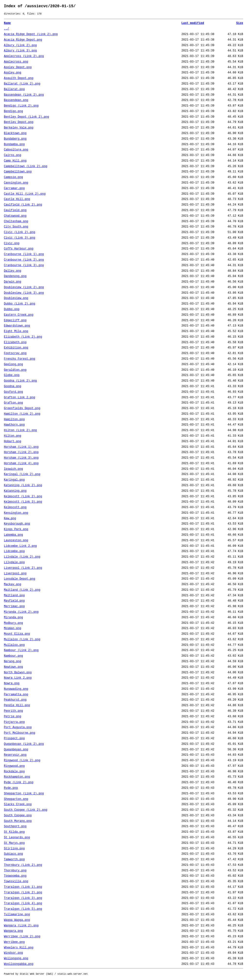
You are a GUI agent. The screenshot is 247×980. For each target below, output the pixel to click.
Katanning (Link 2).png (23, 485)
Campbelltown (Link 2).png (26, 166)
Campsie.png (13, 177)
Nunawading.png (16, 689)
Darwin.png (13, 282)
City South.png (16, 227)
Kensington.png (16, 513)
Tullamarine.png (17, 915)
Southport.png (15, 826)
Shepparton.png (16, 799)
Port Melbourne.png (20, 733)
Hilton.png (13, 436)
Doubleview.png (16, 298)
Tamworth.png (14, 859)
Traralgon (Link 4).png (23, 903)
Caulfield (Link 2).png (23, 205)
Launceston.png (16, 540)
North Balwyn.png (18, 673)
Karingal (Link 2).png (22, 474)
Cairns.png (13, 155)
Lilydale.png (14, 562)
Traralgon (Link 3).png (23, 898)
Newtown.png (13, 667)
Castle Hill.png (17, 199)
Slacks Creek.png (18, 804)
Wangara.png (13, 931)
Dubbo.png (12, 309)
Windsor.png (13, 953)
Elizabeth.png (15, 342)
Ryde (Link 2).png (19, 782)
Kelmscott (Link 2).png (23, 497)
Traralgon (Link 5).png (23, 909)
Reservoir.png (15, 755)
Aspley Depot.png (18, 67)
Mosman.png (13, 628)
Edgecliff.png (15, 320)
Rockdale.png (14, 772)
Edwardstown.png (17, 326)
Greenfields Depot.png (22, 408)
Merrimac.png (14, 606)
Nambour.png (13, 656)
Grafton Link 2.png (20, 398)
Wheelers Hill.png (19, 948)
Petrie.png (13, 717)
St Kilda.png (14, 832)
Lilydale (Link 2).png (22, 557)
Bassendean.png (16, 100)
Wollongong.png (16, 959)
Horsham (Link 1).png (21, 447)
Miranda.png (13, 618)
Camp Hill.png (15, 161)
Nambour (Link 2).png (21, 650)
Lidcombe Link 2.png (20, 546)
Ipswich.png (13, 469)
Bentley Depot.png (19, 122)
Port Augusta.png (18, 727)
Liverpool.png (15, 574)
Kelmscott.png (15, 507)
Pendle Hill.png (17, 705)
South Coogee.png (18, 816)
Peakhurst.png (15, 700)
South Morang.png (18, 821)
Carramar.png (14, 188)
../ (7, 29)
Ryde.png (11, 788)
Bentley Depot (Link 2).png (26, 117)
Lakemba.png (13, 535)
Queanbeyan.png (16, 750)
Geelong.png (13, 364)
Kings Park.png (16, 529)
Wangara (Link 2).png (21, 926)
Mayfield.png (14, 601)
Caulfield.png (15, 210)
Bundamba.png (14, 144)
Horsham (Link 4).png (21, 463)
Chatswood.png (15, 216)
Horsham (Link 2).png (21, 452)
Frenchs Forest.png (20, 359)
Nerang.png (13, 661)
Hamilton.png (14, 419)
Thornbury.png (15, 871)
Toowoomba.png (15, 876)
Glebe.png (12, 375)
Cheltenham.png (16, 221)
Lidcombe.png (14, 551)
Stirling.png (14, 849)
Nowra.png (12, 683)
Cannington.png (16, 183)
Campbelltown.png (18, 172)
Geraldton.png (15, 370)
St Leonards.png (17, 838)
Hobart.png (13, 441)
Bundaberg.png (15, 139)
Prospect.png (14, 739)
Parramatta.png (16, 695)
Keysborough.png (17, 524)
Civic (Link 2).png (20, 232)
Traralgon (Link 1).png (23, 887)
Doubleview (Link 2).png (24, 287)
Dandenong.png (15, 276)
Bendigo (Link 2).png (21, 106)
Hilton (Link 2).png (20, 430)
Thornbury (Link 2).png (23, 865)
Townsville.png (16, 881)
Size (240, 23)
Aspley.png (13, 73)
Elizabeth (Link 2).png (23, 337)
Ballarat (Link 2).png (22, 84)
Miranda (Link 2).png (21, 612)
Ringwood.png (14, 766)
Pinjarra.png (14, 722)
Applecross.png (16, 62)
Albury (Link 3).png (20, 51)
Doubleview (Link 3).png (24, 293)
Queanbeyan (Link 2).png (24, 744)
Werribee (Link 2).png (22, 937)
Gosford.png (13, 392)
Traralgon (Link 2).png (23, 893)
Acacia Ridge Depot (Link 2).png (31, 34)
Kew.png (10, 518)
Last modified (193, 23)
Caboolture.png (16, 150)
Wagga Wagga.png (17, 920)
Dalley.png (13, 271)
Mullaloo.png (14, 645)
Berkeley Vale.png (19, 128)
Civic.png (12, 243)
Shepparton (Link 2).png (24, 794)
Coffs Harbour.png (19, 249)
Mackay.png (13, 584)
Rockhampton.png (17, 777)
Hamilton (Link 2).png (22, 414)
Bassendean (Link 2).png (24, 95)
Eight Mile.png (16, 331)
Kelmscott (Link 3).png (23, 502)
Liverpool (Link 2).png (23, 568)
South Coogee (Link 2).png (26, 810)
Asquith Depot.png (19, 78)
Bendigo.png (13, 111)
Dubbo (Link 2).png (20, 304)
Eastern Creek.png (19, 315)
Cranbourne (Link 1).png (24, 254)
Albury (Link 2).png (20, 45)
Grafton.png (13, 403)
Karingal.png (14, 480)
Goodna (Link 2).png (20, 381)
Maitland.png (14, 596)
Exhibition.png (16, 348)
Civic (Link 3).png (20, 238)
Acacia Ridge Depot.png (23, 40)
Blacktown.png (15, 133)
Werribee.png (14, 942)
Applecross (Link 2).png (24, 56)
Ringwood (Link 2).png (22, 760)
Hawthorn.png (14, 425)
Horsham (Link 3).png (21, 458)
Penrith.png (13, 711)
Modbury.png (13, 623)
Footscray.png (15, 353)
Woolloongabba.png (19, 964)
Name (7, 23)
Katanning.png (15, 491)
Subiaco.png (13, 854)
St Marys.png (14, 843)
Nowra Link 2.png (18, 678)
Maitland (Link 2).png (22, 590)
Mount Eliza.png (17, 634)
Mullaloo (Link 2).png (22, 639)
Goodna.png (13, 386)
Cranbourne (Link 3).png (24, 265)
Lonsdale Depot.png (20, 579)
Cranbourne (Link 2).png (24, 260)
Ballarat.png (14, 89)
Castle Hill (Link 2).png (25, 194)
